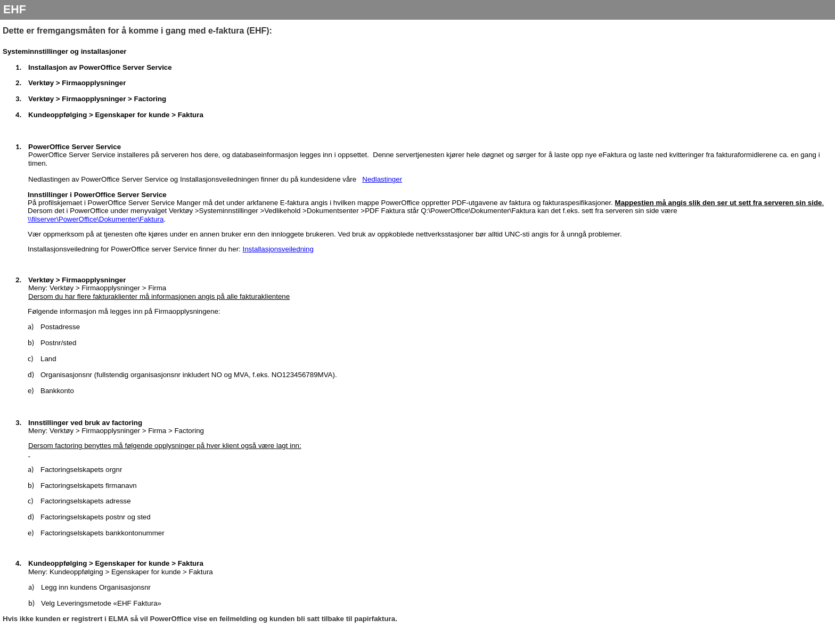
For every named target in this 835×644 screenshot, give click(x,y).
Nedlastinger (382, 179)
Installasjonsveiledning (278, 249)
